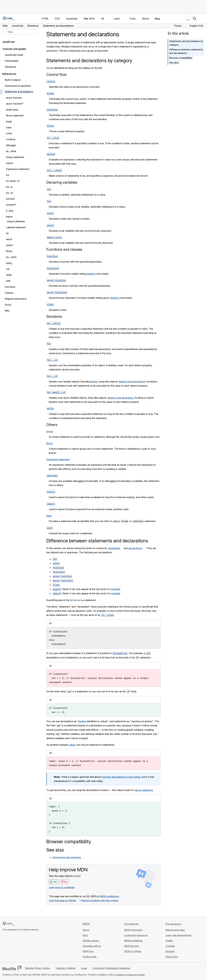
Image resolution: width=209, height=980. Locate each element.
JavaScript (9, 42)
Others (52, 425)
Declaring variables (62, 182)
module (115, 589)
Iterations (54, 316)
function (10, 199)
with (10, 281)
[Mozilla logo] (12, 968)
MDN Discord (132, 946)
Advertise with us (92, 946)
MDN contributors (109, 896)
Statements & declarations (19, 92)
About (86, 930)
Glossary (170, 951)
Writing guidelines (133, 941)
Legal (84, 968)
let (7, 233)
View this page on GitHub (62, 900)
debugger (11, 145)
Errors (8, 305)
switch (9, 245)
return (9, 239)
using (9, 263)
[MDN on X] (15, 947)
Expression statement (58, 459)
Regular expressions (16, 299)
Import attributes (16, 221)
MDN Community (133, 930)
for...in (9, 187)
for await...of (13, 181)
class (9, 127)
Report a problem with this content (100, 900)
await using (12, 110)
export (9, 163)
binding (82, 721)
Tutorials (170, 946)
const (9, 133)
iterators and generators (132, 382)
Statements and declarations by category (186, 43)
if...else (10, 211)
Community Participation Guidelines (111, 968)
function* (11, 205)
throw (9, 251)
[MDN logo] (9, 924)
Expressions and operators (67, 857)
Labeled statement (16, 227)
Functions (10, 287)
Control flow (56, 75)
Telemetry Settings (66, 968)
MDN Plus (88, 951)
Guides (169, 941)
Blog (157, 18)
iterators (91, 274)
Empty (50, 431)
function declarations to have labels (121, 777)
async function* (15, 104)
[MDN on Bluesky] (10, 947)
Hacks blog (172, 957)
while (9, 275)
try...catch (11, 257)
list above (75, 600)
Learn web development (178, 935)
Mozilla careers (91, 941)
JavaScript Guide (14, 55)
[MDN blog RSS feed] (26, 947)
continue (11, 139)
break (9, 121)
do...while (11, 151)
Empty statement (15, 157)
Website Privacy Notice (38, 968)
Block (49, 443)
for (8, 175)
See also (174, 63)
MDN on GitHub (133, 951)
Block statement (15, 116)
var (8, 269)
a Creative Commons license (129, 975)
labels (72, 745)
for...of (10, 193)
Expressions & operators (18, 86)
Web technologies (175, 930)
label (49, 516)
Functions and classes (64, 249)
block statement (144, 790)
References (9, 74)
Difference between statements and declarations (186, 51)
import (9, 217)
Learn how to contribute (62, 887)
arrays (95, 382)
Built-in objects (13, 80)
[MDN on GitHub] (4, 947)
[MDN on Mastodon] (20, 947)
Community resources (136, 935)
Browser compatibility (181, 58)
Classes (9, 293)
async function (14, 98)
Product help (90, 957)
